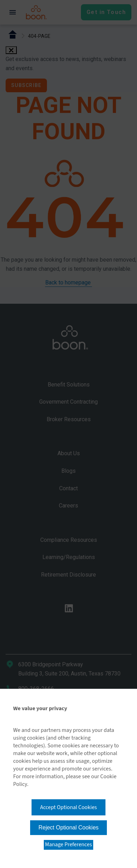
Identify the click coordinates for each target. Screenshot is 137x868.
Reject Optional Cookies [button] (69, 827)
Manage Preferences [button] (69, 845)
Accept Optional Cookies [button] (68, 807)
